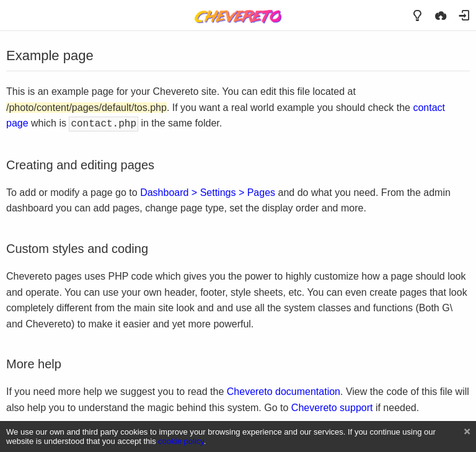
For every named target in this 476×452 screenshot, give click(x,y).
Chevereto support (332, 406)
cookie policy (181, 441)
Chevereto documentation (284, 390)
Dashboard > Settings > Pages (208, 191)
